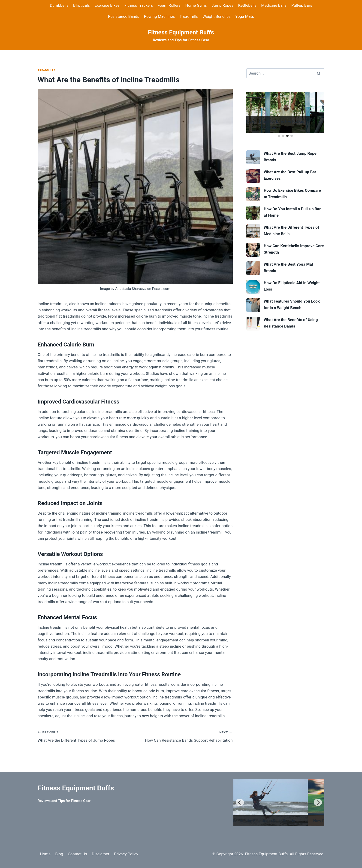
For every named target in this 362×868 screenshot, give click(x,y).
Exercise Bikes (107, 5)
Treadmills (189, 16)
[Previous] (240, 802)
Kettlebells (247, 5)
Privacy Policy (126, 854)
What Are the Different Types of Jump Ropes (84, 736)
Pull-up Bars (302, 5)
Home (45, 854)
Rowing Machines (159, 16)
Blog (59, 854)
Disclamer (100, 854)
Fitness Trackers (139, 5)
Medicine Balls (274, 5)
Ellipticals (81, 5)
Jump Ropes (222, 5)
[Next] (318, 802)
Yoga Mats (245, 16)
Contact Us (77, 854)
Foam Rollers (169, 5)
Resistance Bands (124, 16)
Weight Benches (217, 16)
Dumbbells (59, 5)
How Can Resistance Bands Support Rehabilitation (186, 736)
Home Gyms (196, 5)
